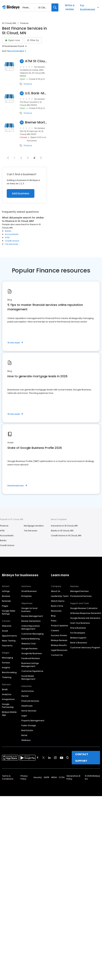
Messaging (7, 658)
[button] (8, 158)
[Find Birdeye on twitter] (44, 758)
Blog (53, 616)
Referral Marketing (31, 639)
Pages (5, 606)
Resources (56, 611)
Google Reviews (29, 649)
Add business (21, 193)
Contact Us (57, 655)
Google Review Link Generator (85, 618)
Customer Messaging (32, 634)
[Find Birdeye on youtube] (62, 758)
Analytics (7, 694)
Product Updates (60, 626)
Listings (6, 591)
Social (5, 631)
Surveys (6, 663)
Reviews (6, 596)
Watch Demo (58, 601)
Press (54, 621)
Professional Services (81, 596)
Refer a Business (79, 643)
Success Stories (59, 635)
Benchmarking (9, 672)
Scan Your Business (80, 623)
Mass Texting (9, 641)
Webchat (7, 626)
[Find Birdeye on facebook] (38, 758)
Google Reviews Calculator (84, 608)
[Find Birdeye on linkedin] (49, 758)
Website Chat (29, 644)
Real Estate (27, 730)
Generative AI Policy (73, 777)
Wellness (26, 740)
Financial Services (30, 701)
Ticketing (7, 677)
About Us (56, 591)
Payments (7, 646)
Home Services (29, 711)
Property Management (33, 721)
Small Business (29, 591)
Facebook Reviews (31, 658)
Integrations (8, 699)
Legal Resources (59, 650)
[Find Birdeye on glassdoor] (67, 758)
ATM (7, 238)
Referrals (6, 601)
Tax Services (12, 244)
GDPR (46, 777)
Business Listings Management (30, 665)
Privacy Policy (24, 777)
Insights (6, 667)
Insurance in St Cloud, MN (64, 526)
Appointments (9, 636)
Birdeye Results (59, 645)
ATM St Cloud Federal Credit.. (36, 61)
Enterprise (26, 596)
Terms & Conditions (8, 777)
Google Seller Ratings (9, 612)
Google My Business (32, 653)
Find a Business (78, 628)
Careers (55, 630)
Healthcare (27, 706)
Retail (24, 735)
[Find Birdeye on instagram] (55, 758)
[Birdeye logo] (11, 7)
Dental (25, 696)
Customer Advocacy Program (85, 648)
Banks (8, 231)
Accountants (12, 234)
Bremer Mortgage (36, 122)
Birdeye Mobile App (9, 714)
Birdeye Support (78, 638)
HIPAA (54, 777)
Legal (24, 716)
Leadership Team (60, 596)
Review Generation (31, 621)
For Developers (78, 633)
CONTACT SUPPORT (82, 758)
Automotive (28, 691)
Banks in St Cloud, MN (62, 531)
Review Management (32, 616)
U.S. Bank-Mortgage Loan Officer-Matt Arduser (36, 93)
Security (38, 777)
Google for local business (29, 610)
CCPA (62, 777)
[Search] (55, 7)
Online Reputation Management (31, 627)
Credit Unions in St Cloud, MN (66, 536)
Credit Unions (12, 241)
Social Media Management (28, 677)
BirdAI (5, 689)
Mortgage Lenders (34, 526)
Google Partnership (8, 706)
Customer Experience (32, 671)
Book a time (57, 606)
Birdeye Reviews (59, 640)
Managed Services (79, 591)
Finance (28, 84)
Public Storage (29, 725)
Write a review (70, 7)
